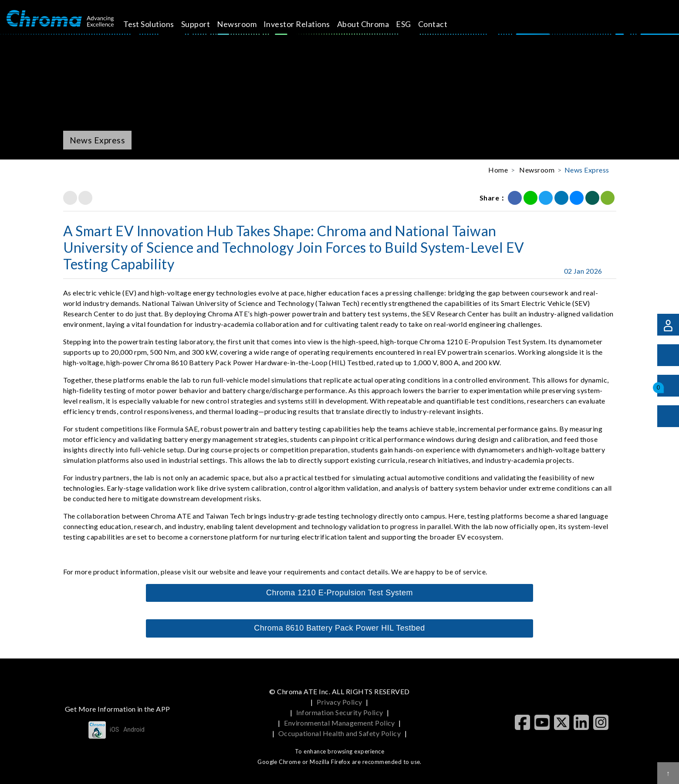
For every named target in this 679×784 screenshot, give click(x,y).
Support (203, 24)
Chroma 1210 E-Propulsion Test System (339, 593)
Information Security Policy (340, 712)
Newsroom (245, 24)
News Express (587, 170)
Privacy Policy (339, 702)
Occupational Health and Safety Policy (340, 733)
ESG (411, 24)
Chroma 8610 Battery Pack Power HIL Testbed (339, 628)
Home (498, 170)
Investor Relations (304, 24)
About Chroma (371, 24)
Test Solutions (156, 24)
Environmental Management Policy (339, 723)
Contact (440, 24)
